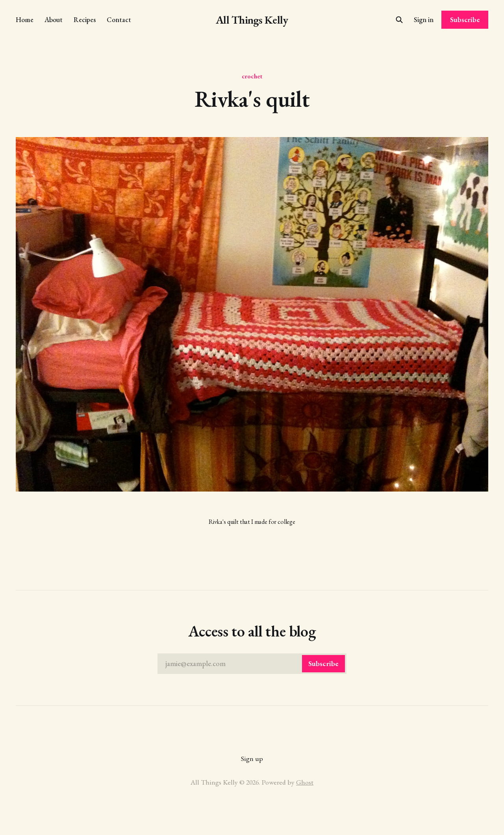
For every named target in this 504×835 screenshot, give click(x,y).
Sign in (424, 19)
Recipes (85, 19)
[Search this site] (399, 20)
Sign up (252, 758)
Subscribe (465, 19)
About (54, 19)
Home (25, 19)
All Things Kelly (252, 20)
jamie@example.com (255, 664)
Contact (119, 19)
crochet (252, 76)
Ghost (305, 782)
